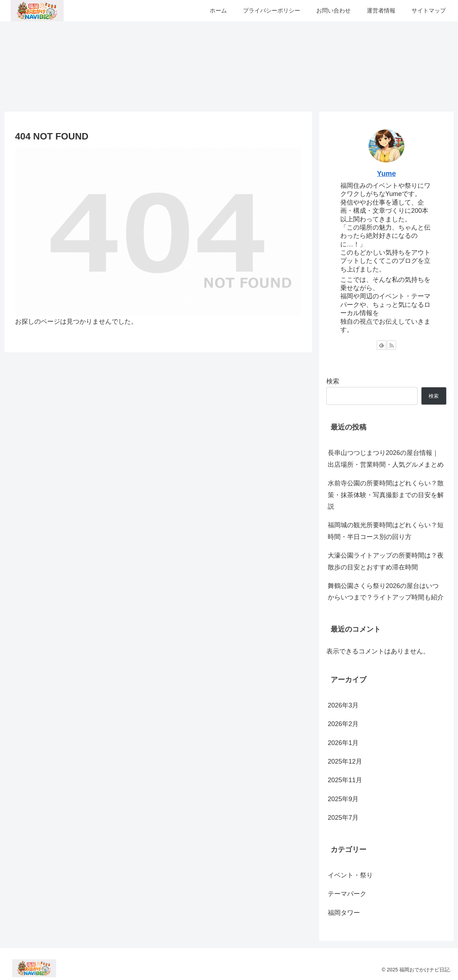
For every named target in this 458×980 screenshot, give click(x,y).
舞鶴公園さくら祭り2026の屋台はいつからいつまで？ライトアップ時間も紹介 (386, 592)
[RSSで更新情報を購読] (391, 345)
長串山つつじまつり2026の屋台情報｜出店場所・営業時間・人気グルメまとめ (386, 459)
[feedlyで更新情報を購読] (381, 345)
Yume (387, 173)
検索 (333, 381)
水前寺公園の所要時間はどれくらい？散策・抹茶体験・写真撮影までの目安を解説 (386, 495)
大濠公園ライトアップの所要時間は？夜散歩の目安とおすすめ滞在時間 (386, 561)
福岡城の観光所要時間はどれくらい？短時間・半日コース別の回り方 (386, 531)
